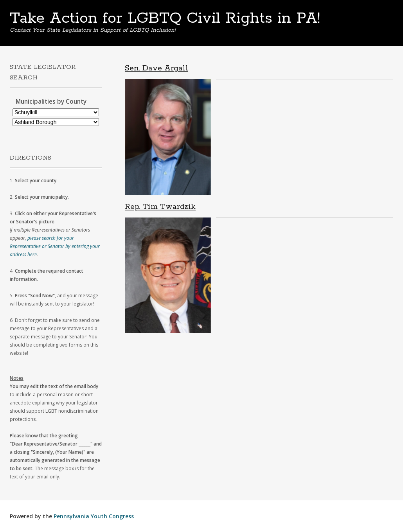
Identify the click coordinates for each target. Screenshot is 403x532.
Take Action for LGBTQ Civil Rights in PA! (165, 18)
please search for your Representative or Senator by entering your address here (55, 246)
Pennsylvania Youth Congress (94, 516)
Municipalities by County (51, 102)
